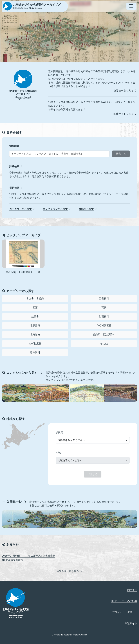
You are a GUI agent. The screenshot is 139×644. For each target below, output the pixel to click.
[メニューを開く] (131, 6)
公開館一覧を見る (125, 91)
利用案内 (132, 590)
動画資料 (104, 316)
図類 (35, 307)
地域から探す (88, 209)
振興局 (59, 433)
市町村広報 (35, 344)
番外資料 (35, 353)
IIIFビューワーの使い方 (124, 601)
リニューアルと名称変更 (29, 556)
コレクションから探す (57, 209)
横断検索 (16, 188)
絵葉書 (35, 316)
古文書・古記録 (35, 298)
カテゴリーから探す (22, 209)
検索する (121, 154)
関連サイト (131, 623)
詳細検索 (16, 166)
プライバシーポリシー (125, 612)
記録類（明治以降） (104, 335)
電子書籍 (35, 325)
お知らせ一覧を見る (69, 571)
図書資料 (104, 298)
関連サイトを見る (125, 114)
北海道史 (35, 335)
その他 (104, 344)
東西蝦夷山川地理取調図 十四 (23, 272)
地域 (58, 453)
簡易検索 (14, 146)
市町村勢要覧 (104, 325)
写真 (104, 307)
